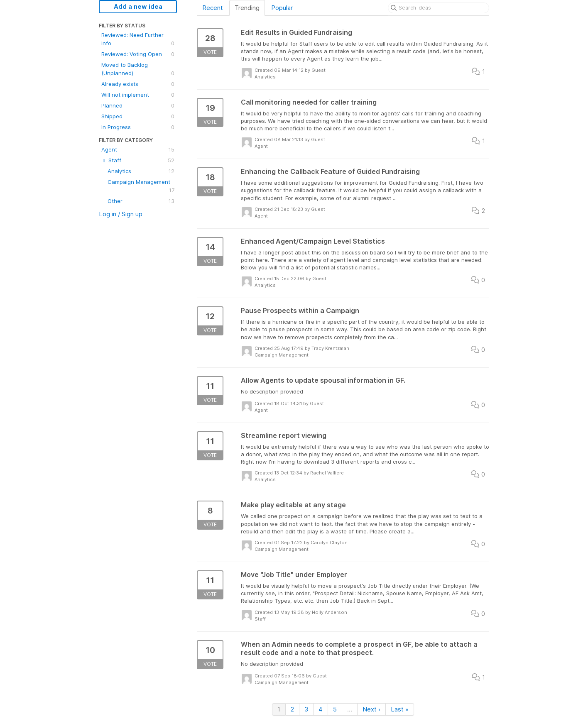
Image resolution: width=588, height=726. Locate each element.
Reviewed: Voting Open (138, 54)
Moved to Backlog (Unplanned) (138, 69)
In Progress (138, 127)
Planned (138, 105)
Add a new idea (138, 6)
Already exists (138, 84)
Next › (371, 709)
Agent (138, 149)
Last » (400, 709)
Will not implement (138, 95)
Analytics (141, 171)
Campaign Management (141, 186)
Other (141, 201)
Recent (213, 8)
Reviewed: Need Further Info (138, 39)
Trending (247, 8)
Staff (138, 160)
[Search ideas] (439, 8)
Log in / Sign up (121, 214)
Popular (282, 8)
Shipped (138, 116)
